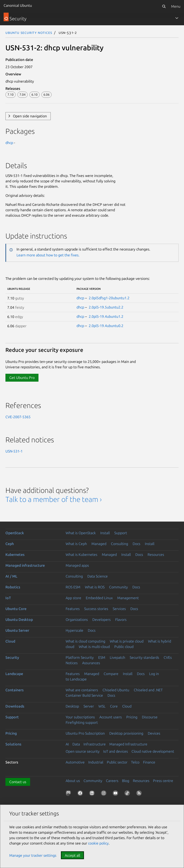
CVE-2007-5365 (18, 417)
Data (76, 744)
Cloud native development (153, 751)
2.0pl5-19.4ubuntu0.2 (106, 326)
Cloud (10, 641)
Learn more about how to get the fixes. (48, 255)
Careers (112, 781)
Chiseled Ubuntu (116, 690)
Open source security (83, 751)
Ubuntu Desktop (19, 620)
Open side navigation (30, 116)
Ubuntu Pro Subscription (85, 733)
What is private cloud (127, 641)
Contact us (18, 782)
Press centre (163, 781)
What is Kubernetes (81, 555)
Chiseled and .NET (148, 690)
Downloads (15, 706)
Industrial (96, 762)
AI (67, 744)
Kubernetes (15, 555)
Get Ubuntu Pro (22, 378)
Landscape (14, 674)
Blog (126, 781)
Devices (154, 733)
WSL (102, 706)
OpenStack (15, 533)
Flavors (121, 620)
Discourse (150, 717)
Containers (14, 690)
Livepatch (117, 657)
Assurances (91, 663)
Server (89, 706)
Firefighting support (82, 722)
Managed (99, 544)
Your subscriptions (80, 717)
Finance (149, 762)
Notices (72, 663)
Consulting (119, 544)
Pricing (132, 717)
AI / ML (11, 576)
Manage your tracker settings (33, 855)
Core (114, 706)
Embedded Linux (99, 598)
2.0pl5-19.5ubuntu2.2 (106, 307)
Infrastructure (95, 744)
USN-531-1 (14, 451)
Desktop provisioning (126, 733)
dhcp (9, 143)
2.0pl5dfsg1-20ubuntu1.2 (109, 298)
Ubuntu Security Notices (29, 32)
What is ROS (95, 587)
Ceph (10, 544)
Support (121, 533)
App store (73, 598)
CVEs (168, 657)
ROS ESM (73, 587)
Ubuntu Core (16, 609)
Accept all (72, 855)
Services (119, 609)
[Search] (164, 6)
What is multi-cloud (94, 647)
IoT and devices (116, 751)
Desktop (72, 706)
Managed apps (77, 565)
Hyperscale (74, 630)
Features (73, 609)
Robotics (13, 587)
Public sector (117, 762)
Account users (111, 717)
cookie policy (98, 843)
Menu (176, 6)
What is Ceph (76, 544)
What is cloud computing (85, 641)
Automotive (75, 762)
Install (105, 533)
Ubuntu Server (17, 630)
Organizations (77, 620)
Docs (136, 544)
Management (128, 598)
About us (73, 781)
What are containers (82, 690)
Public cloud (124, 647)
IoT (8, 598)
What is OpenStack (81, 533)
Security (12, 657)
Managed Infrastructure (128, 744)
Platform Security (80, 657)
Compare (111, 674)
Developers (102, 620)
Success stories (96, 609)
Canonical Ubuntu (18, 5)
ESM (102, 657)
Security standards (144, 657)
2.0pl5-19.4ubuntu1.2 (106, 316)
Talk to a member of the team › (54, 499)
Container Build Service (84, 695)
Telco (135, 762)
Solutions (13, 744)
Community (118, 587)
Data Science (98, 576)
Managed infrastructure (25, 565)
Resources (156, 555)
